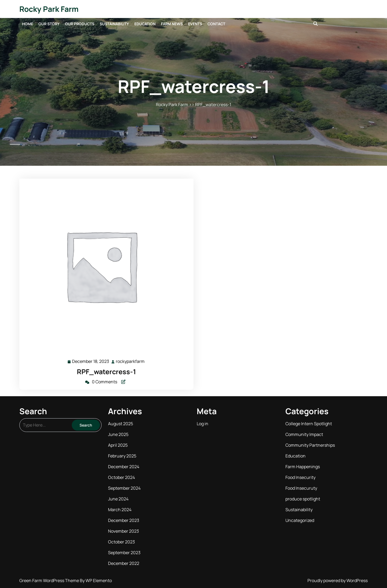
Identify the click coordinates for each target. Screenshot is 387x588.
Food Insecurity (300, 477)
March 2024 (120, 510)
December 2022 (124, 563)
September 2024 (124, 488)
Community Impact (304, 434)
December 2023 (124, 520)
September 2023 (124, 553)
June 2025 (118, 434)
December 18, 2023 (91, 361)
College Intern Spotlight (309, 424)
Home (28, 24)
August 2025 (121, 424)
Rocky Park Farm (49, 9)
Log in (203, 424)
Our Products (80, 24)
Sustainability (114, 24)
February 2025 (122, 456)
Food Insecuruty (301, 488)
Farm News (172, 24)
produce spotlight (303, 499)
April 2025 (118, 445)
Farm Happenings (303, 467)
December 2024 (124, 467)
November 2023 (123, 531)
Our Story (49, 24)
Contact (216, 24)
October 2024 (121, 477)
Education (145, 24)
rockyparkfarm (130, 361)
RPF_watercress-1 (106, 372)
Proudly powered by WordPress (338, 580)
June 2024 (118, 499)
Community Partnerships (310, 445)
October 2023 (121, 542)
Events (195, 24)
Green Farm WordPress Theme (50, 580)
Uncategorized (300, 520)
